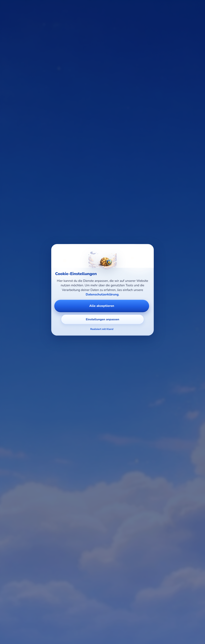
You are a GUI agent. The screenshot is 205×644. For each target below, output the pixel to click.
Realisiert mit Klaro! (102, 329)
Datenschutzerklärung (102, 294)
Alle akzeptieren (102, 306)
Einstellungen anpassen (102, 319)
